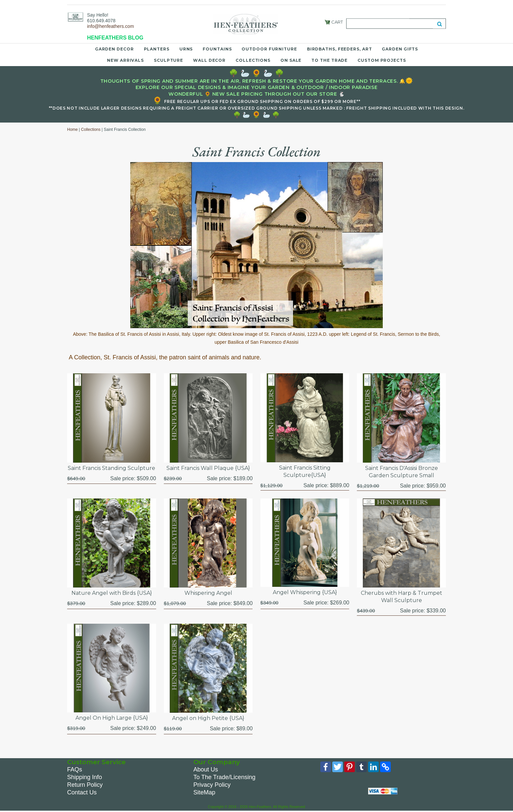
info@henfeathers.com (110, 26)
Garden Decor (114, 49)
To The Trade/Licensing (224, 777)
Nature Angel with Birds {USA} (112, 593)
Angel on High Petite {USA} (208, 718)
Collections (253, 60)
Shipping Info (85, 777)
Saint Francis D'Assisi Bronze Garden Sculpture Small (402, 472)
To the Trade (329, 60)
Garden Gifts (400, 49)
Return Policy (85, 785)
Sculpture (168, 60)
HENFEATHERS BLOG (115, 38)
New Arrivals (125, 60)
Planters (157, 49)
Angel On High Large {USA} (112, 718)
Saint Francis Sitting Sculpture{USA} (305, 471)
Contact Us (82, 792)
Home (72, 130)
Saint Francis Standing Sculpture (111, 468)
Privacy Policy (212, 785)
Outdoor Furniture (269, 49)
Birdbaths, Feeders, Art (340, 49)
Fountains (217, 49)
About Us (206, 769)
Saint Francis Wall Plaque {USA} (208, 468)
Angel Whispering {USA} (305, 592)
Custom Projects (382, 60)
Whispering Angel (208, 593)
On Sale (291, 60)
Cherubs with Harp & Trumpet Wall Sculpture (402, 597)
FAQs (75, 769)
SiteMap (204, 792)
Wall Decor (209, 60)
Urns (186, 49)
